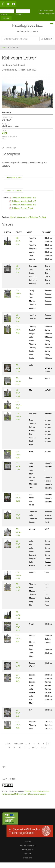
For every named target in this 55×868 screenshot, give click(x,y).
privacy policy (28, 850)
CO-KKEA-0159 (18, 405)
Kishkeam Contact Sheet (22, 208)
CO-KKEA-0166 (18, 544)
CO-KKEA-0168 (18, 587)
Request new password (47, 14)
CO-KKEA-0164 (18, 515)
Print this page (11, 148)
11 (25, 747)
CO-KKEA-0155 (18, 330)
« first (8, 744)
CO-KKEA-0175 (18, 725)
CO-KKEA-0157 (18, 381)
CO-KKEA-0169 (18, 615)
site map (28, 854)
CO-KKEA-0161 (18, 455)
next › (35, 747)
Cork (4, 133)
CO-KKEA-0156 (18, 368)
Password (20, 14)
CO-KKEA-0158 (18, 393)
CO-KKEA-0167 (18, 576)
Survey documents (14, 190)
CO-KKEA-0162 (18, 466)
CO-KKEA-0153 (18, 294)
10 (19, 747)
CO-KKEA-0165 (18, 532)
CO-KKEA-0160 (18, 417)
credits (28, 842)
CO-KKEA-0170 (18, 627)
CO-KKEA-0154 (18, 318)
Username (4, 14)
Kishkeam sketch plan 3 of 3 (24, 205)
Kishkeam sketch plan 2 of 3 (24, 201)
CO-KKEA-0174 (18, 713)
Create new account (46, 11)
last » (43, 747)
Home (4, 47)
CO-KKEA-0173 (18, 678)
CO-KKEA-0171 (18, 639)
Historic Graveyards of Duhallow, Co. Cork (28, 217)
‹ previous (18, 744)
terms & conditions (28, 846)
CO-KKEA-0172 (18, 666)
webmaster (28, 858)
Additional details (14, 177)
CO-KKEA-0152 (18, 269)
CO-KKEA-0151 (18, 241)
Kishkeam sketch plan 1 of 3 (24, 198)
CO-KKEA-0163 (18, 498)
